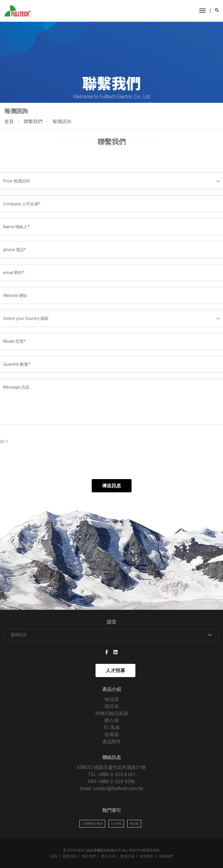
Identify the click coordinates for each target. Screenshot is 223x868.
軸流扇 (112, 699)
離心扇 (112, 720)
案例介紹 (127, 856)
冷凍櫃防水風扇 (92, 823)
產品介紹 (108, 856)
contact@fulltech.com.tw (118, 789)
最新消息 (69, 856)
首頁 (9, 121)
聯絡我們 (166, 856)
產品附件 (112, 742)
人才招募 (115, 670)
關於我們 (89, 856)
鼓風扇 (112, 734)
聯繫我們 (33, 121)
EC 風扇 (111, 727)
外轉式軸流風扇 (112, 713)
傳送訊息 (112, 486)
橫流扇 (112, 706)
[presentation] (46, 462)
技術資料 (147, 856)
